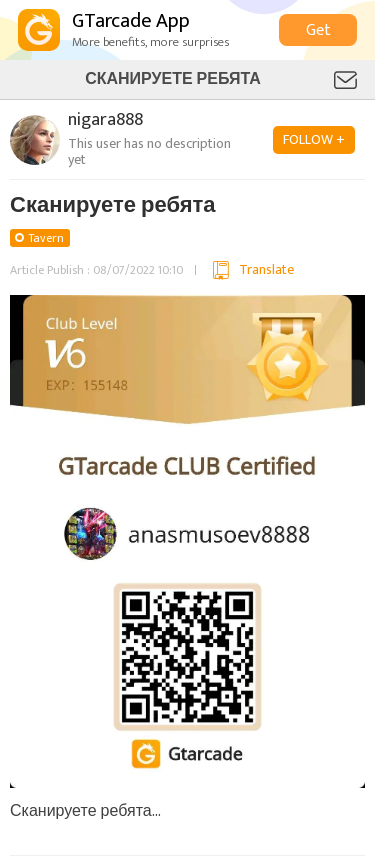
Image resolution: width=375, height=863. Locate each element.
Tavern (46, 238)
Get (318, 30)
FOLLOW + (314, 139)
